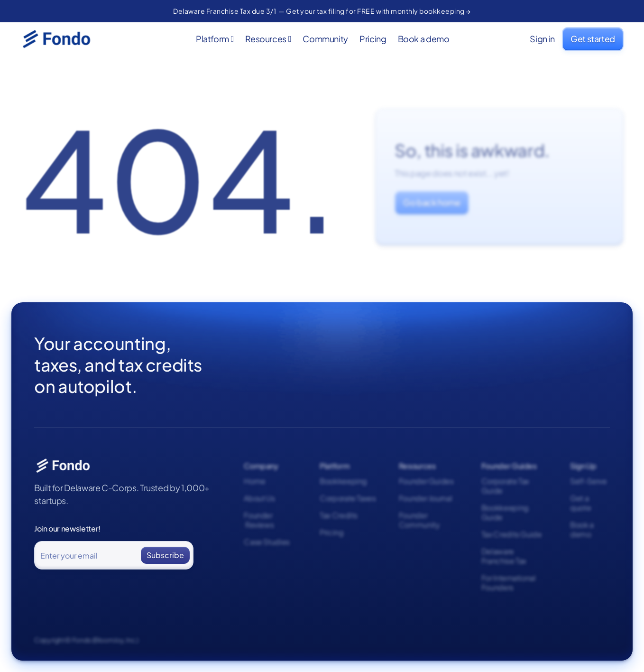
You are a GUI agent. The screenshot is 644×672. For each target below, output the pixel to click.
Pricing (373, 39)
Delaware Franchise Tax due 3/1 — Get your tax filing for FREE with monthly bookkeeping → (322, 11)
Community (325, 39)
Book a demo (424, 39)
